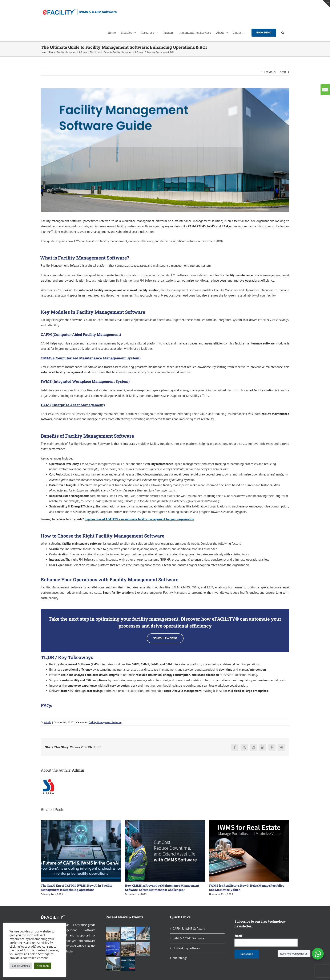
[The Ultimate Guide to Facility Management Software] (165, 150)
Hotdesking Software (187, 948)
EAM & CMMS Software (188, 938)
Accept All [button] (43, 966)
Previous (270, 72)
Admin (48, 722)
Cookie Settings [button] (21, 966)
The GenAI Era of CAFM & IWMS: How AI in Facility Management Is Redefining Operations (77, 888)
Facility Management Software (105, 722)
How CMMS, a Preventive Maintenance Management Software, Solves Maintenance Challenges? (162, 888)
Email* (262, 940)
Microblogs (180, 958)
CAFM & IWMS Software (189, 929)
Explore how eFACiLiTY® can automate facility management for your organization (139, 519)
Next (283, 72)
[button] (283, 32)
